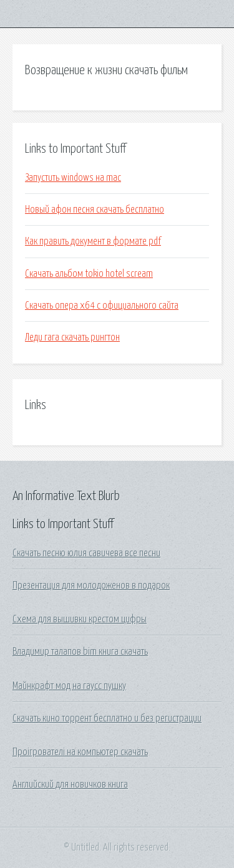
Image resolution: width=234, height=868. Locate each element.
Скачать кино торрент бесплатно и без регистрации (107, 718)
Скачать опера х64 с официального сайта (102, 306)
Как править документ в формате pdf (93, 241)
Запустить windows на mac (73, 178)
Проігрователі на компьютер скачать (80, 752)
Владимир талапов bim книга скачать (80, 652)
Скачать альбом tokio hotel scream (89, 274)
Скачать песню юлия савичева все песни (86, 553)
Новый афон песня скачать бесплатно (95, 210)
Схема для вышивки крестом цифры (80, 619)
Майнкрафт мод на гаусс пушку (69, 686)
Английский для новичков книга (70, 784)
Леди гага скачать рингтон (72, 337)
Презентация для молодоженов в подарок (91, 586)
